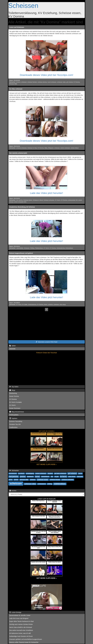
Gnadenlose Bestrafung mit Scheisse (22, 207)
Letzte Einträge (15, 612)
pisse (11, 480)
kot (52, 477)
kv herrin (63, 477)
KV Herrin (58, 200)
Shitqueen (51, 148)
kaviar (37, 477)
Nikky (46, 148)
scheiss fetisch (75, 148)
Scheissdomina (61, 248)
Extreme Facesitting (16, 421)
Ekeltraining (13, 393)
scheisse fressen (55, 480)
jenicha (23, 477)
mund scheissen (52, 82)
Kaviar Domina (14, 396)
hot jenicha (14, 476)
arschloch (21, 474)
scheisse (50, 305)
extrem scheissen (65, 148)
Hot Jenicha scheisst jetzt (18, 153)
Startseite (12, 349)
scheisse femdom (32, 82)
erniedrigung (30, 474)
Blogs (12, 390)
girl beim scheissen (60, 474)
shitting (50, 484)
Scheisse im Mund (38, 200)
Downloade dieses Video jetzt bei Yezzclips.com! (46, 75)
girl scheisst (70, 82)
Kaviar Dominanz (15, 408)
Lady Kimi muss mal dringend (19, 618)
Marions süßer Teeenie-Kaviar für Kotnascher (24, 642)
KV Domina (77, 82)
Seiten (13, 346)
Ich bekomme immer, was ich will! (20, 633)
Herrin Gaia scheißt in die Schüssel (21, 627)
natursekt (80, 477)
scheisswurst (42, 484)
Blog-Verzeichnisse (17, 412)
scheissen (24, 82)
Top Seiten (14, 387)
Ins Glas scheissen (16, 89)
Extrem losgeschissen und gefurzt (21, 253)
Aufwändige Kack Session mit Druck (21, 636)
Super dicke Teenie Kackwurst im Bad (22, 621)
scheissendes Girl (73, 200)
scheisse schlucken (21, 148)
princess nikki (24, 480)
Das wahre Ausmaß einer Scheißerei (21, 630)
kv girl (57, 477)
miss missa (63, 305)
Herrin (46, 305)
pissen (16, 480)
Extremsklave (69, 248)
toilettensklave (60, 484)
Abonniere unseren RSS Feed (47, 342)
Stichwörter (14, 471)
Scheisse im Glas (32, 148)
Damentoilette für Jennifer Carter (20, 615)
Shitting (32, 248)
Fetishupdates (14, 415)
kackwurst (30, 477)
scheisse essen (43, 480)
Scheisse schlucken (49, 200)
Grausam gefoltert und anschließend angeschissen (26, 639)
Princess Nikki (13, 84)
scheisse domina (42, 82)
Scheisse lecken (28, 200)
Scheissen (23, 6)
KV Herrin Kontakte (16, 402)
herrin (80, 474)
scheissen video (61, 82)
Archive (13, 491)
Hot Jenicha (19, 200)
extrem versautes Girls (20, 202)
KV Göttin (25, 305)
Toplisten (13, 418)
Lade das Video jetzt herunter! (47, 193)
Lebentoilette (20, 248)
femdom (18, 82)
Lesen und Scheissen (17, 27)
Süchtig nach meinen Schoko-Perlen (21, 624)
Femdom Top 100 (15, 424)
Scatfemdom (13, 427)
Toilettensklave (39, 248)
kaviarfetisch (45, 477)
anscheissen (13, 474)
